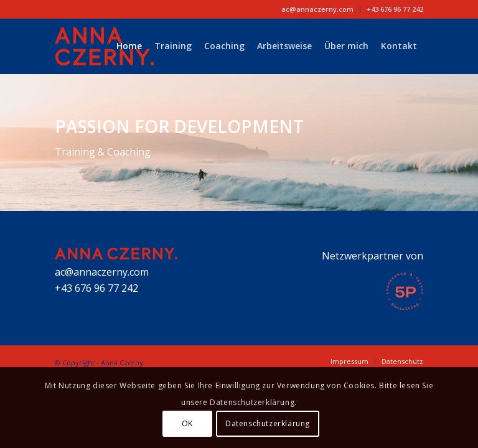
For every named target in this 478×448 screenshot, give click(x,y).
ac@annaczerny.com (317, 9)
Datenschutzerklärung (268, 423)
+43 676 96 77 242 (395, 9)
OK (187, 423)
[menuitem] (318, 9)
